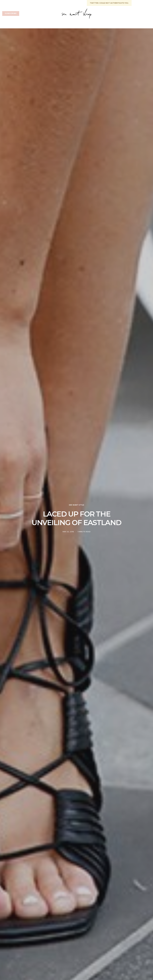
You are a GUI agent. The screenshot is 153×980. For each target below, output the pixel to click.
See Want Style (96, 24)
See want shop (32, 24)
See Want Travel (120, 24)
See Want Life (54, 24)
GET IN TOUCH (25, 3)
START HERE (8, 3)
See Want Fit (74, 24)
